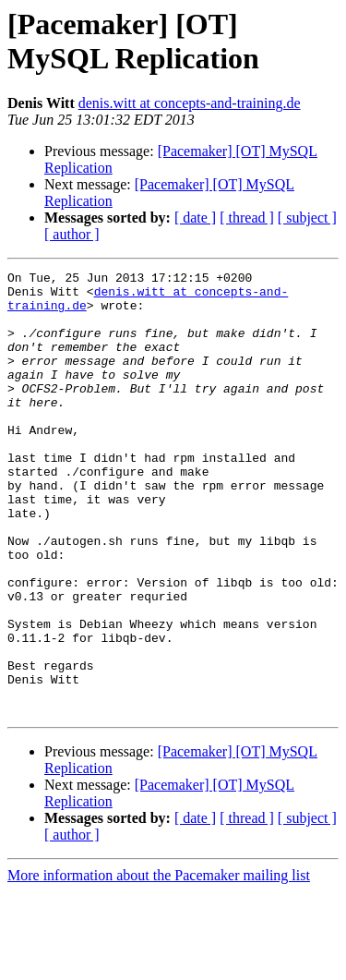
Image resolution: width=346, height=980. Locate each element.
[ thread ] (247, 218)
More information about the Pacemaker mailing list (159, 964)
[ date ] (195, 218)
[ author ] (72, 234)
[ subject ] (307, 218)
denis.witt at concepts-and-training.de (190, 103)
